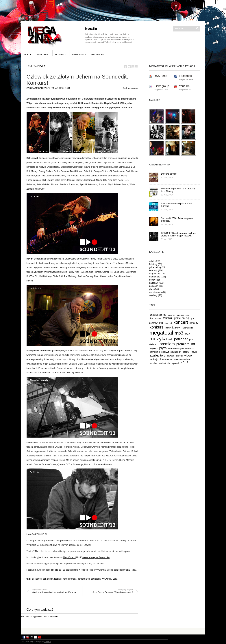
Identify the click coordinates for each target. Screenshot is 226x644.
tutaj (128, 570)
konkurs (157, 327)
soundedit (96, 579)
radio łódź (190, 348)
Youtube (184, 86)
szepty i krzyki (190, 352)
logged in (37, 617)
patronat (181, 339)
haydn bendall (70, 579)
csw (187, 315)
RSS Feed (161, 76)
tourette (179, 356)
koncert (181, 322)
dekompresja (156, 318)
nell (171, 339)
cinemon (171, 315)
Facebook (185, 76)
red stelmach (156, 292)
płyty (28, 54)
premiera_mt (186, 344)
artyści (152, 261)
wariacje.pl (155, 359)
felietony (98, 54)
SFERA (48, 641)
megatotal (154, 274)
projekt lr (154, 348)
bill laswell (37, 579)
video (188, 355)
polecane (154, 286)
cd (165, 315)
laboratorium (188, 328)
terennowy (167, 355)
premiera (167, 344)
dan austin (48, 579)
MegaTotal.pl (69, 557)
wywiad (175, 363)
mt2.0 (187, 334)
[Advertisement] (113, 631)
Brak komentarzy (131, 88)
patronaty (79, 54)
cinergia (180, 315)
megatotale (155, 277)
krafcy (168, 328)
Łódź (115, 579)
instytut (168, 323)
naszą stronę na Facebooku (96, 557)
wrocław (154, 363)
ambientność (156, 315)
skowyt (165, 352)
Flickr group (162, 86)
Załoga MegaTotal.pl (38, 88)
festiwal (58, 579)
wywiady (61, 54)
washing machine (182, 359)
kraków (176, 328)
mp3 (179, 333)
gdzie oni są (155, 267)
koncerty (43, 54)
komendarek (84, 579)
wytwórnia (106, 579)
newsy (152, 280)
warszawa (167, 359)
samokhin (155, 352)
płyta (163, 348)
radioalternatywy (176, 348)
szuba (154, 355)
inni (161, 323)
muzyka (158, 339)
